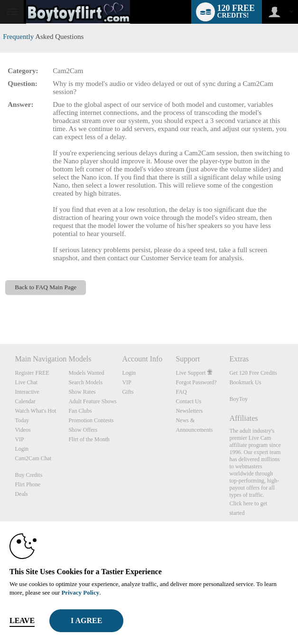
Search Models (85, 382)
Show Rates (82, 392)
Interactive (27, 392)
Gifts (128, 392)
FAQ (181, 392)
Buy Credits (28, 475)
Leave (22, 620)
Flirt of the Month (89, 439)
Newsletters (189, 411)
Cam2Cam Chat (33, 458)
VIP (19, 439)
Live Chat (26, 382)
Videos (23, 430)
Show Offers (83, 430)
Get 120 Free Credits (253, 373)
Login (22, 449)
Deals (21, 494)
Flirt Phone (28, 484)
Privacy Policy (80, 592)
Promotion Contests (91, 420)
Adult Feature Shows (92, 401)
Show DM (0, 308)
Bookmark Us (245, 382)
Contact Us (188, 401)
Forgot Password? (196, 382)
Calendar (25, 401)
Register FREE (32, 373)
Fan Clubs (80, 411)
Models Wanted (86, 373)
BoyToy (238, 399)
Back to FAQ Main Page (46, 287)
